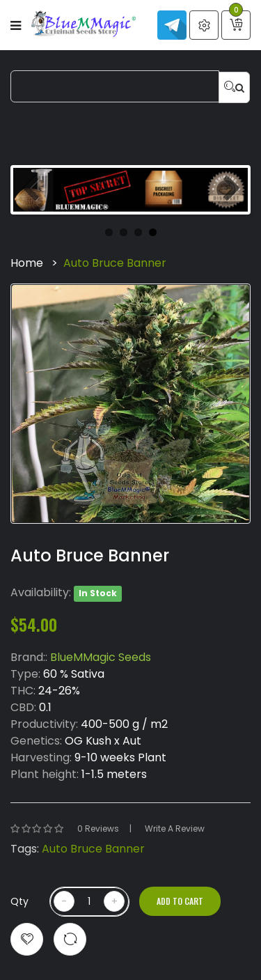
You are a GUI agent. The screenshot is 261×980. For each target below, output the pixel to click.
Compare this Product (70, 939)
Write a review (175, 829)
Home (27, 263)
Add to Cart (180, 901)
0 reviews (98, 829)
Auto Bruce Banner (115, 263)
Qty (19, 901)
